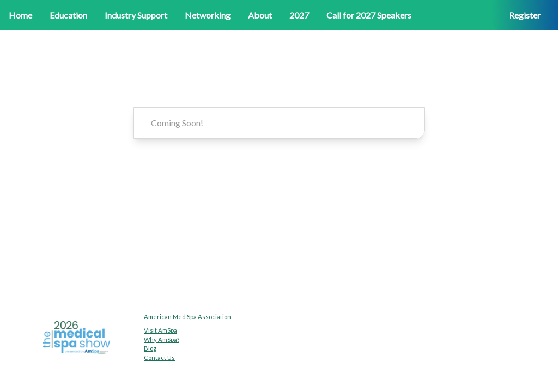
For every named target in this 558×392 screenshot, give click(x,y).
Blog (150, 348)
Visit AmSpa (160, 330)
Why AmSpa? (162, 339)
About (260, 15)
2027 (299, 15)
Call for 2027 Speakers (369, 15)
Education (68, 15)
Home (20, 15)
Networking (208, 15)
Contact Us (159, 357)
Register (525, 15)
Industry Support (136, 15)
